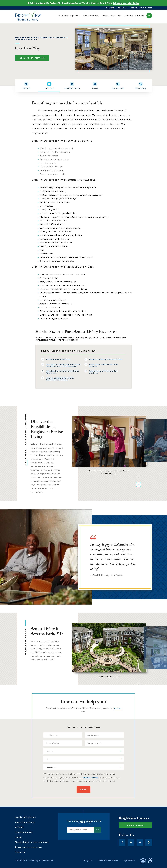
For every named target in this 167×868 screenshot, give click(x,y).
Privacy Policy (88, 861)
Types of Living (118, 88)
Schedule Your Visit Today (126, 3)
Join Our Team (135, 825)
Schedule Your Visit (24, 832)
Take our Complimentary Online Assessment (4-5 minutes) (60, 379)
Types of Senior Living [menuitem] (111, 16)
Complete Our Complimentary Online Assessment (62, 372)
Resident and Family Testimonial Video (106, 359)
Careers (18, 837)
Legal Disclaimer (129, 861)
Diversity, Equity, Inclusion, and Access (32, 842)
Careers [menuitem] (110, 8)
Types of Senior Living (25, 822)
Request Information (32, 58)
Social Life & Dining (72, 88)
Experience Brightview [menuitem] (69, 16)
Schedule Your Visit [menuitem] (142, 8)
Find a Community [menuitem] (90, 16)
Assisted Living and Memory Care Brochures (103, 372)
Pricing (95, 88)
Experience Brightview (25, 817)
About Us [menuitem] (123, 8)
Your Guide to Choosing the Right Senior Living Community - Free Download (63, 365)
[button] (149, 16)
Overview (26, 88)
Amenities (49, 88)
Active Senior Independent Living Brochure (103, 365)
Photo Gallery (141, 88)
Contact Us (20, 852)
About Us (19, 827)
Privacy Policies (90, 778)
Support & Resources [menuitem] (134, 16)
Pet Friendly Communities (28, 847)
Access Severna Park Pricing (58, 359)
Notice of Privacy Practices (108, 861)
